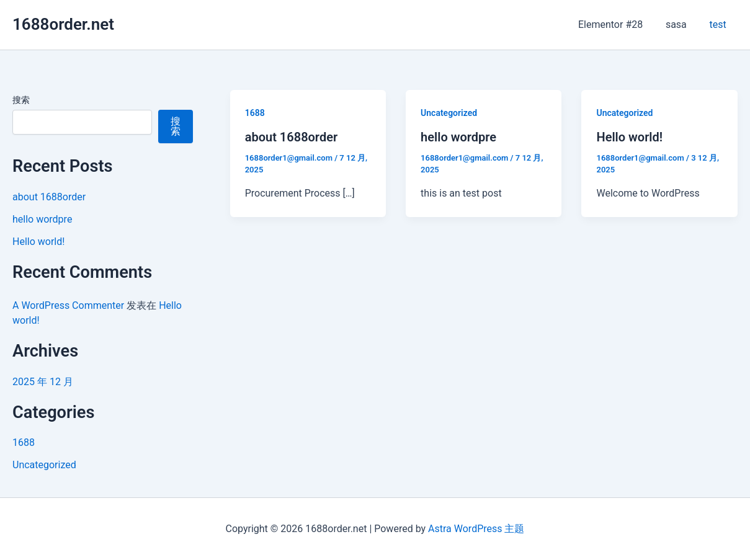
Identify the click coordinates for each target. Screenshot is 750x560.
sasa (681, 24)
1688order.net (63, 24)
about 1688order (49, 197)
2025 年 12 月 (43, 382)
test (719, 24)
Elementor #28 (618, 24)
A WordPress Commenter (68, 305)
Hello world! (38, 242)
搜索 (21, 100)
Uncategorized (44, 465)
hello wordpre (42, 219)
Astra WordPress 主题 (476, 529)
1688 (24, 442)
